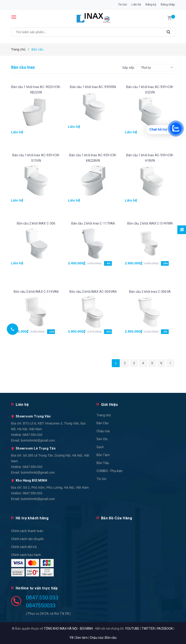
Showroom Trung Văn (33, 416)
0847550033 (41, 606)
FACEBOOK (165, 629)
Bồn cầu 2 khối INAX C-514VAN (36, 292)
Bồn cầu (111, 638)
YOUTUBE (132, 629)
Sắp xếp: (129, 68)
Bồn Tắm (103, 455)
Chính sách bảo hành (26, 555)
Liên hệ (136, 4)
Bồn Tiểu (103, 463)
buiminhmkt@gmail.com (38, 440)
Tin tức (123, 4)
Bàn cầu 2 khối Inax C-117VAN (93, 223)
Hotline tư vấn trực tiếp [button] (37, 588)
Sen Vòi (102, 439)
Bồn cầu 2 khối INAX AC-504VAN (93, 292)
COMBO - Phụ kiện (110, 471)
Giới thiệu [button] (110, 405)
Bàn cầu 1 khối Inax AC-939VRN (93, 87)
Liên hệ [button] (22, 405)
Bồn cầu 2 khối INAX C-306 (36, 223)
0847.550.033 (33, 435)
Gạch (100, 447)
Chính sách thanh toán (27, 531)
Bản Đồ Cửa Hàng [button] (117, 518)
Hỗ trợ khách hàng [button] (32, 518)
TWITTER (148, 629)
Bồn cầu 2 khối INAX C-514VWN (150, 223)
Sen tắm (82, 638)
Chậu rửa (103, 431)
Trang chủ (104, 415)
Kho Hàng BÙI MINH (32, 480)
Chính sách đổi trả (24, 547)
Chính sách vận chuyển (27, 539)
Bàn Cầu (103, 423)
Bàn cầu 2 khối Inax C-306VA (150, 292)
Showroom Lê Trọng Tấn (36, 448)
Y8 (71, 638)
